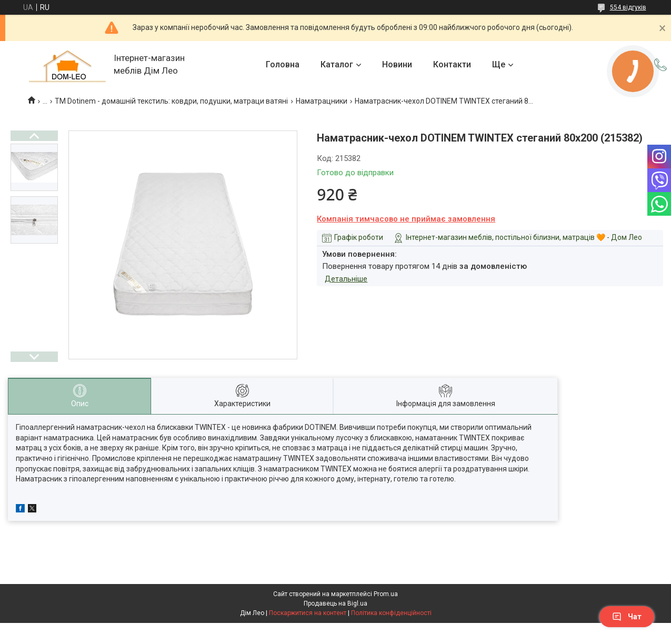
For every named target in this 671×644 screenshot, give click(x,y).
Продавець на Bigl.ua (335, 603)
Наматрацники (322, 101)
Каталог (337, 64)
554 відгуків (628, 7)
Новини (397, 64)
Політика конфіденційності (391, 613)
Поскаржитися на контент (308, 613)
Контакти (452, 64)
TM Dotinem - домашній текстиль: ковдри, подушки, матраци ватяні (171, 101)
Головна (283, 64)
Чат (627, 617)
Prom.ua (386, 594)
